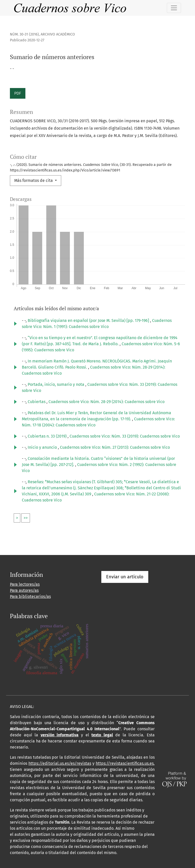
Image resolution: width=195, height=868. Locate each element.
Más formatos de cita (34, 180)
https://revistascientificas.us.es (125, 763)
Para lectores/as (25, 584)
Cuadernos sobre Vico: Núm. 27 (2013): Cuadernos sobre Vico (115, 447)
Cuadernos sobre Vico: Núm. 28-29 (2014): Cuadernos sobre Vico (107, 402)
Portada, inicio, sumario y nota (56, 384)
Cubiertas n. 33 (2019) (48, 436)
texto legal (102, 735)
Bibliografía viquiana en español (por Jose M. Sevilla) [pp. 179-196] (89, 320)
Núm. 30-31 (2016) (24, 34)
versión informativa (60, 735)
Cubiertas (37, 402)
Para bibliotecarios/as (30, 596)
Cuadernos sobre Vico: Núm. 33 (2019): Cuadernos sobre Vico (125, 436)
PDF (18, 93)
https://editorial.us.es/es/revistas (60, 763)
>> (26, 518)
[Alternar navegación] (174, 8)
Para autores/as (24, 590)
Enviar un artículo (125, 577)
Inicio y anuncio (43, 447)
